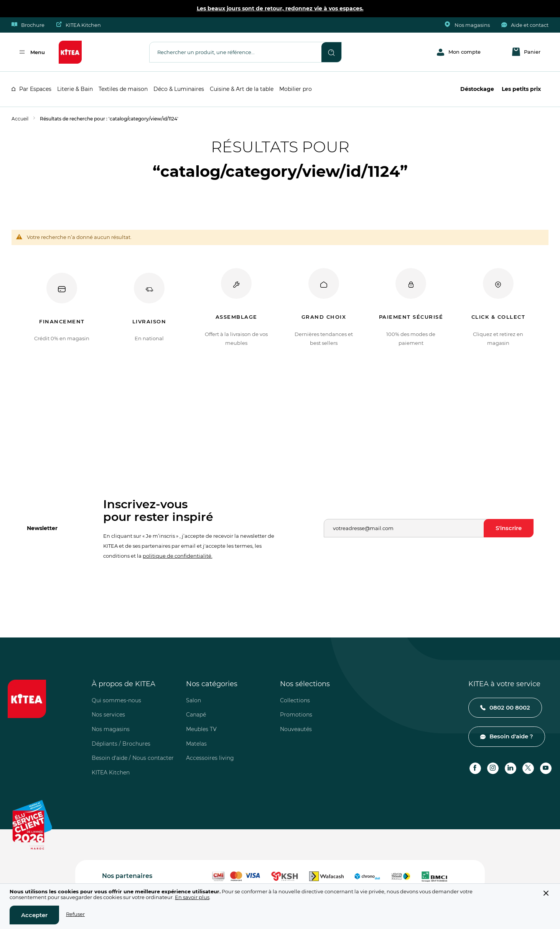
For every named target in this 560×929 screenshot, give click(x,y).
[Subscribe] (509, 528)
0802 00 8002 (510, 707)
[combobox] (236, 52)
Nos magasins (467, 25)
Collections (295, 700)
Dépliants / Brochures (121, 744)
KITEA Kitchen (78, 25)
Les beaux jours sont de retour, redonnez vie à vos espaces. (280, 8)
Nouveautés (296, 729)
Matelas (196, 744)
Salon (194, 700)
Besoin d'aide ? (511, 736)
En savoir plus (192, 897)
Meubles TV (201, 729)
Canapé (196, 715)
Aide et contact (525, 25)
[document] (280, 907)
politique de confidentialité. (178, 556)
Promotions (296, 715)
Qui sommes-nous (116, 700)
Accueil (20, 119)
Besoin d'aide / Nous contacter (133, 758)
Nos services (108, 715)
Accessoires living (210, 758)
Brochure (28, 25)
